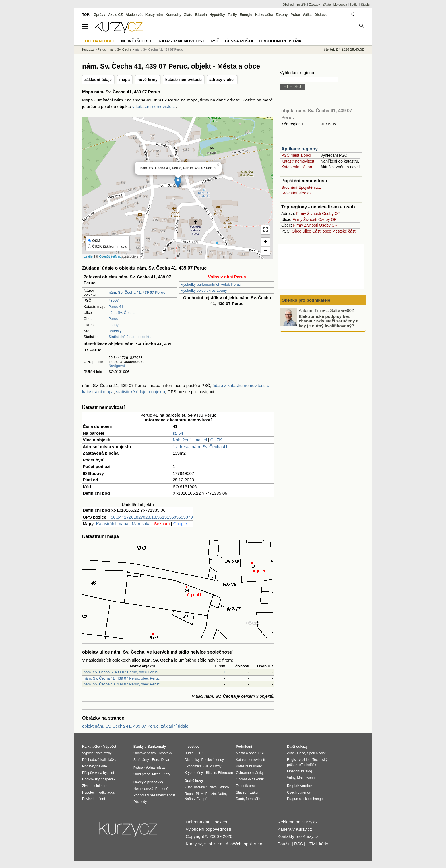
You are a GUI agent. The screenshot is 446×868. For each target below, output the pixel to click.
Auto (291, 753)
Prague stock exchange (305, 799)
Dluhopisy (192, 760)
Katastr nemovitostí (298, 161)
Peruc (113, 319)
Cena (301, 753)
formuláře (253, 799)
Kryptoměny (194, 773)
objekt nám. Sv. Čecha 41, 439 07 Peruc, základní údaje (135, 726)
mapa (125, 80)
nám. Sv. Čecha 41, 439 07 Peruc (159, 49)
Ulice (307, 231)
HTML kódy (317, 844)
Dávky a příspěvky (148, 782)
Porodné (162, 789)
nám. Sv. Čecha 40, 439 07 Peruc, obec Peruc (122, 684)
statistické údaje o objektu (141, 392)
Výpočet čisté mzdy (97, 753)
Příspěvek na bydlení (98, 773)
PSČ (215, 41)
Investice (192, 747)
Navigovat (117, 366)
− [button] (266, 251)
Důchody (140, 802)
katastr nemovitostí (183, 80)
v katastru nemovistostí (154, 106)
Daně (240, 799)
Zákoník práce (247, 786)
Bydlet (354, 5)
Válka (307, 15)
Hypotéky (217, 15)
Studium (367, 5)
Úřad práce (142, 774)
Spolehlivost (316, 753)
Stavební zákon (248, 792)
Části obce (322, 231)
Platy (166, 774)
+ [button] (266, 242)
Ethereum (225, 773)
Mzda (156, 774)
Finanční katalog (300, 771)
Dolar (165, 760)
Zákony (282, 15)
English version (300, 786)
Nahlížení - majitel (190, 440)
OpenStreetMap (110, 256)
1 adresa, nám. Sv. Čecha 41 (200, 447)
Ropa (189, 794)
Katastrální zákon (297, 167)
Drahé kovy (194, 781)
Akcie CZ (115, 15)
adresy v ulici (222, 80)
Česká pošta (239, 41)
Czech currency (299, 792)
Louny (113, 325)
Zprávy (100, 15)
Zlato (188, 15)
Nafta (222, 794)
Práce (295, 15)
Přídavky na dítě (95, 766)
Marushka (141, 524)
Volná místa (155, 768)
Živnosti (314, 214)
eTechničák (308, 765)
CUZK (216, 440)
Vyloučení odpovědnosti (208, 829)
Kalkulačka (264, 15)
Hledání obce (100, 41)
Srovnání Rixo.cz (296, 193)
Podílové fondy (212, 760)
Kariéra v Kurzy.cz (295, 829)
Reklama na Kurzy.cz (298, 822)
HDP (208, 766)
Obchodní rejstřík (295, 5)
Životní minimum (95, 786)
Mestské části (344, 231)
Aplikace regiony (300, 149)
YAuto (327, 5)
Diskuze (321, 15)
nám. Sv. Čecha (121, 313)
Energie (246, 15)
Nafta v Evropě (196, 799)
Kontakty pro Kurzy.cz (298, 836)
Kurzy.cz (88, 49)
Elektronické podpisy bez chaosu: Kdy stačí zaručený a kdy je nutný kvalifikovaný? (329, 321)
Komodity (173, 15)
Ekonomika (193, 766)
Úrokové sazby (144, 753)
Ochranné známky (250, 773)
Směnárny (141, 760)
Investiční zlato (205, 787)
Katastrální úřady (249, 766)
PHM (200, 794)
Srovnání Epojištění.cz (301, 187)
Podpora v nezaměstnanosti (155, 795)
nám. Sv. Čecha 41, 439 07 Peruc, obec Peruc (122, 678)
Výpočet (110, 747)
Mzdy (217, 766)
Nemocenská (143, 789)
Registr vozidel (298, 760)
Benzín (211, 794)
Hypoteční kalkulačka (98, 792)
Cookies (219, 822)
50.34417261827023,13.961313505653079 (152, 517)
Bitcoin (201, 15)
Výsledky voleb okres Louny (204, 290)
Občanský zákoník (250, 779)
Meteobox (340, 5)
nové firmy (147, 80)
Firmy (301, 214)
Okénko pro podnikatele (306, 300)
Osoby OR (331, 214)
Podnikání (244, 747)
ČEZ (200, 753)
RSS (299, 844)
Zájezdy (314, 5)
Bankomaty (157, 747)
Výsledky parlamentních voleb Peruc (211, 284)
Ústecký (115, 331)
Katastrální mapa (112, 524)
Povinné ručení (94, 799)
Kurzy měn (154, 15)
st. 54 (178, 433)
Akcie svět (134, 15)
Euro (155, 760)
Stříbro (224, 787)
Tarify (232, 15)
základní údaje (98, 80)
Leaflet (89, 256)
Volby (291, 778)
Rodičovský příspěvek (99, 779)
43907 (113, 300)
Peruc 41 (116, 307)
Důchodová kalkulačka (99, 760)
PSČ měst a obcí (296, 155)
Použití (284, 844)
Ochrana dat (198, 822)
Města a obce (246, 753)
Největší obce (137, 41)
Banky (139, 747)
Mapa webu (306, 778)
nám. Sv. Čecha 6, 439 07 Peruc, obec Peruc (121, 672)
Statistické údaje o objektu (130, 337)
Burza (189, 753)
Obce (297, 231)
